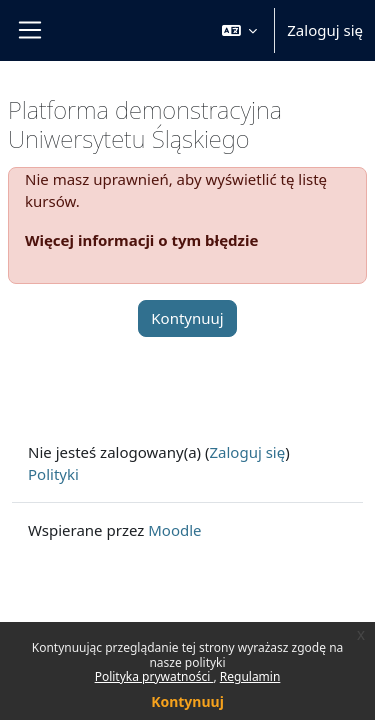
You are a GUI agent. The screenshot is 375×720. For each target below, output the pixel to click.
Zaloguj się (325, 30)
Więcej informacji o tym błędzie (141, 240)
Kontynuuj (187, 701)
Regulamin (250, 676)
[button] (240, 30)
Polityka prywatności (154, 676)
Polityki (53, 474)
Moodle (174, 530)
